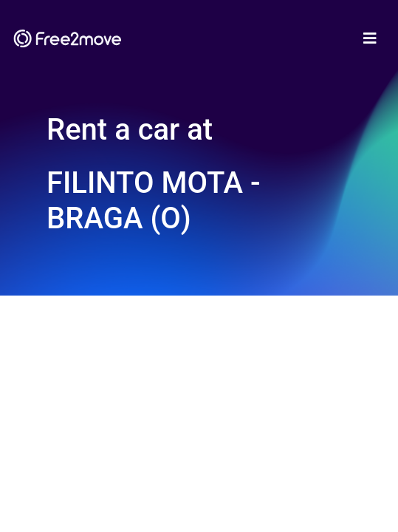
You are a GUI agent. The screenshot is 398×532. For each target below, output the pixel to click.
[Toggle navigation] (370, 38)
